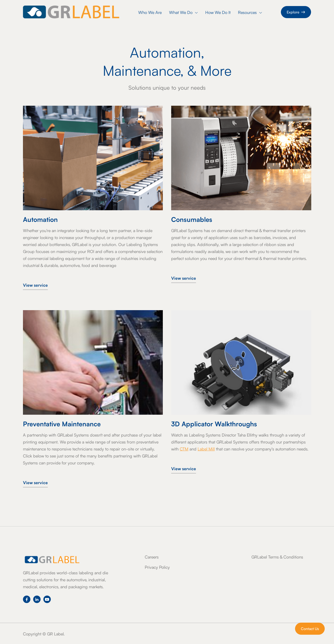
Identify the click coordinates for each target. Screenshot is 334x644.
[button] (183, 13)
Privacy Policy (157, 567)
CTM (184, 449)
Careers (152, 557)
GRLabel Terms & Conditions (277, 557)
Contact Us (310, 628)
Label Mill (206, 449)
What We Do (183, 12)
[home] (71, 12)
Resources (250, 12)
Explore (296, 12)
